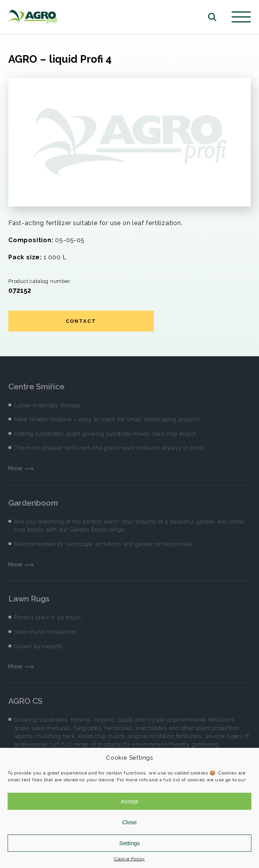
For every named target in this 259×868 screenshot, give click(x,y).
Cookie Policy (129, 859)
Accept (129, 801)
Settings (129, 843)
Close (129, 822)
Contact (81, 321)
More (21, 468)
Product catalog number (39, 281)
